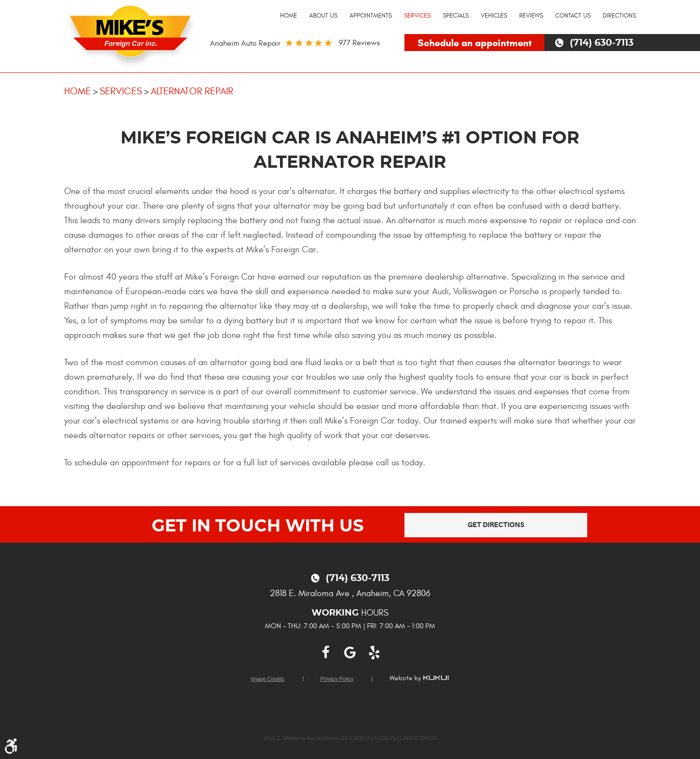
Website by (419, 678)
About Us (323, 16)
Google (350, 653)
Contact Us (573, 16)
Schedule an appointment (475, 43)
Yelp (374, 653)
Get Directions (496, 525)
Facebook (326, 653)
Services (417, 16)
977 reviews (359, 43)
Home (289, 16)
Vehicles (494, 16)
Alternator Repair (192, 91)
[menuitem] (289, 16)
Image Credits (268, 679)
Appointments (371, 16)
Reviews (531, 16)
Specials (456, 16)
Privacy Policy (337, 679)
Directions (619, 16)
